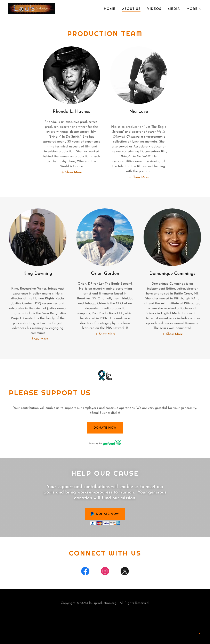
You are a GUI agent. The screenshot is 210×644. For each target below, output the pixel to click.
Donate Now (105, 428)
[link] (32, 8)
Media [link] (174, 9)
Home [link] (110, 9)
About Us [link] (131, 9)
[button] (194, 9)
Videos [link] (154, 9)
